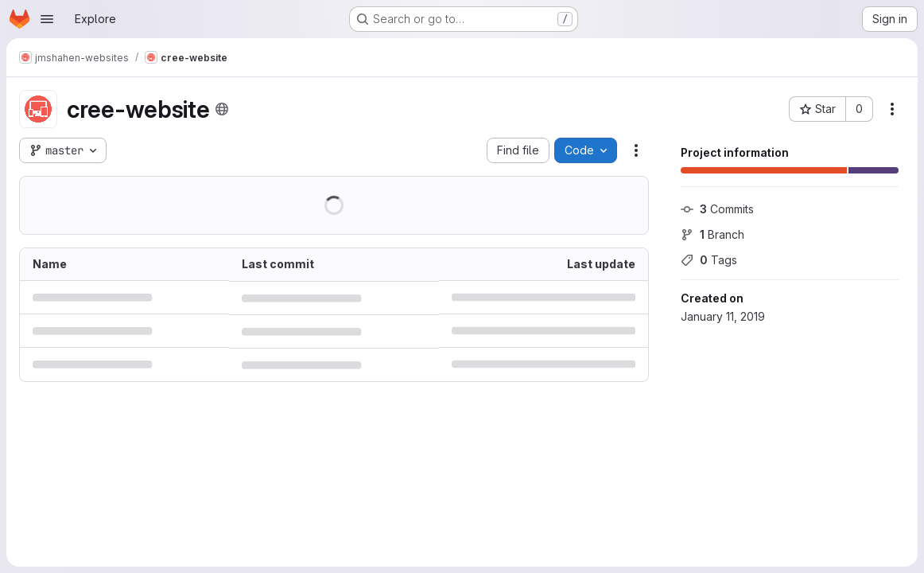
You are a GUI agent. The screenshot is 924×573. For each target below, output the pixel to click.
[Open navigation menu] (47, 19)
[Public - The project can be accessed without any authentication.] (222, 109)
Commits (717, 209)
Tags (709, 260)
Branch (712, 234)
